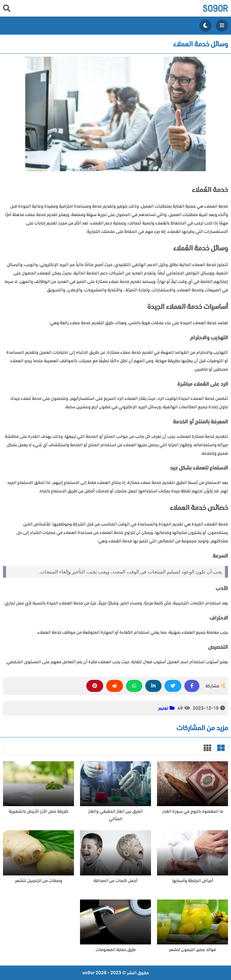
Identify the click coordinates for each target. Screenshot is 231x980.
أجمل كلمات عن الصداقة (115, 881)
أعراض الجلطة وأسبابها (193, 881)
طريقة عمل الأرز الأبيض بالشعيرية (38, 811)
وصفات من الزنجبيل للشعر (39, 881)
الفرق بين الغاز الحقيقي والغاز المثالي (115, 815)
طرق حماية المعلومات (116, 950)
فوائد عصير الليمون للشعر (192, 950)
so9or (215, 8)
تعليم (163, 708)
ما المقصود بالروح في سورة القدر (193, 811)
